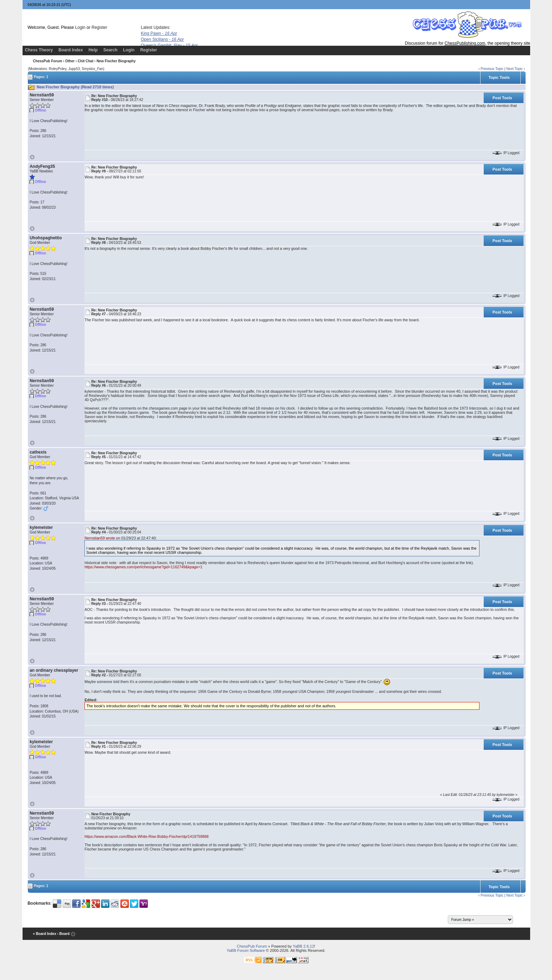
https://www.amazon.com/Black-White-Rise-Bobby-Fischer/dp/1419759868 (146, 836)
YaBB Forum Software (246, 950)
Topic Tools (499, 77)
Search (110, 50)
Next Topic (515, 69)
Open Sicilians (162, 39)
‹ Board (63, 934)
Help (93, 50)
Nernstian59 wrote (100, 538)
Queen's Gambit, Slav (169, 45)
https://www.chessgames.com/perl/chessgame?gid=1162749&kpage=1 (143, 567)
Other (70, 61)
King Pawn (159, 33)
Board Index (71, 50)
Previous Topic (492, 69)
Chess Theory (39, 50)
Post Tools (502, 98)
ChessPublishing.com (465, 43)
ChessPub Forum (48, 61)
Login (80, 27)
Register (99, 27)
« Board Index (45, 934)
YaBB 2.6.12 (303, 946)
